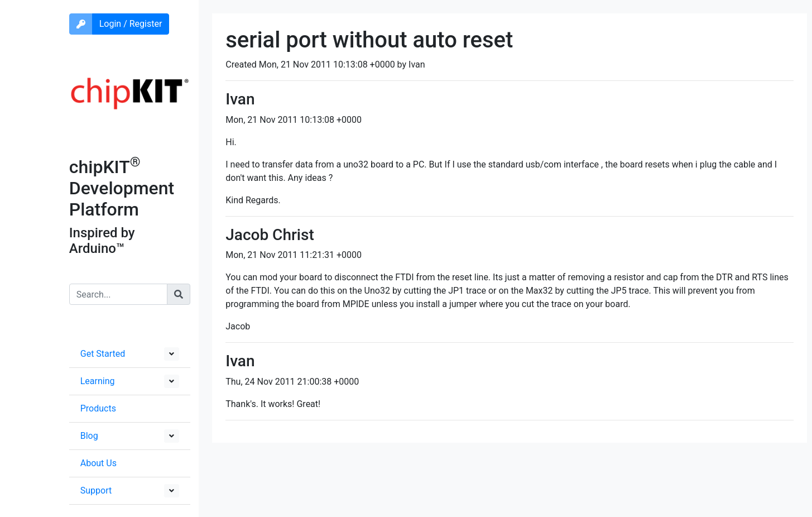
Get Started (103, 354)
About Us (99, 463)
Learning (98, 381)
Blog (89, 436)
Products (98, 408)
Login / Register (131, 24)
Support (96, 490)
